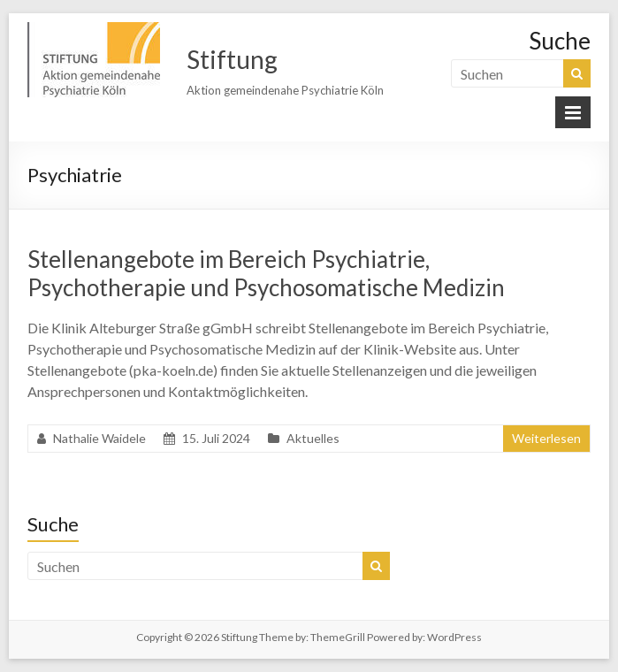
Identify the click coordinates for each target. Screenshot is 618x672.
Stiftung (232, 59)
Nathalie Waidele (99, 438)
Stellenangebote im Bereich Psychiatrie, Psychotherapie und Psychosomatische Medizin (266, 273)
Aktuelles (313, 438)
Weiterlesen (546, 438)
